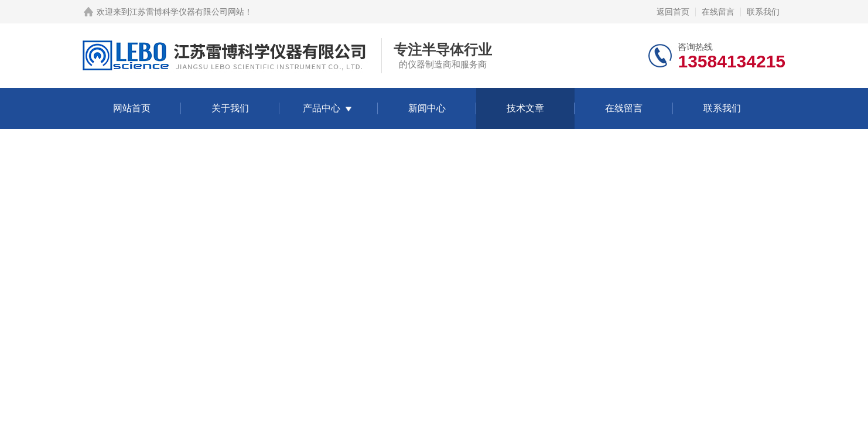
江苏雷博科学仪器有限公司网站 (187, 12)
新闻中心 (427, 108)
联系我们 (763, 12)
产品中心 (322, 108)
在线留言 (718, 12)
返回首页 (673, 12)
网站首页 (132, 108)
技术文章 (525, 108)
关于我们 (230, 108)
